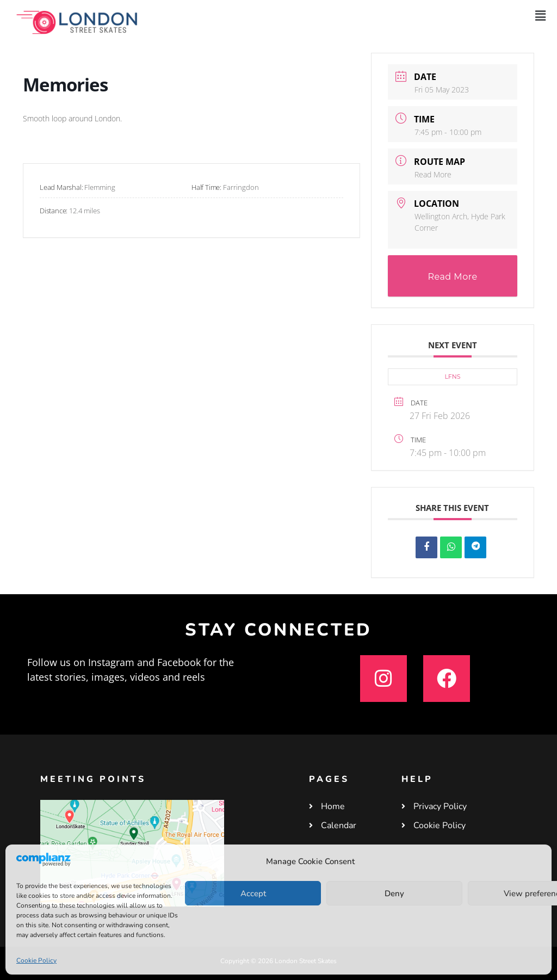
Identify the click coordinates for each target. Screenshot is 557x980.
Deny (394, 893)
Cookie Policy (36, 960)
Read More (433, 174)
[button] (540, 16)
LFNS (452, 377)
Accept (253, 893)
